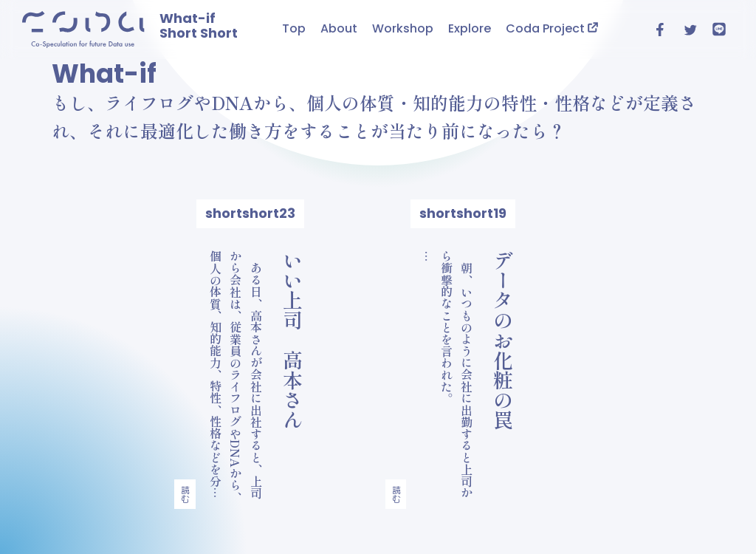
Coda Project (552, 28)
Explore (470, 28)
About (339, 28)
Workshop (403, 28)
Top (294, 28)
